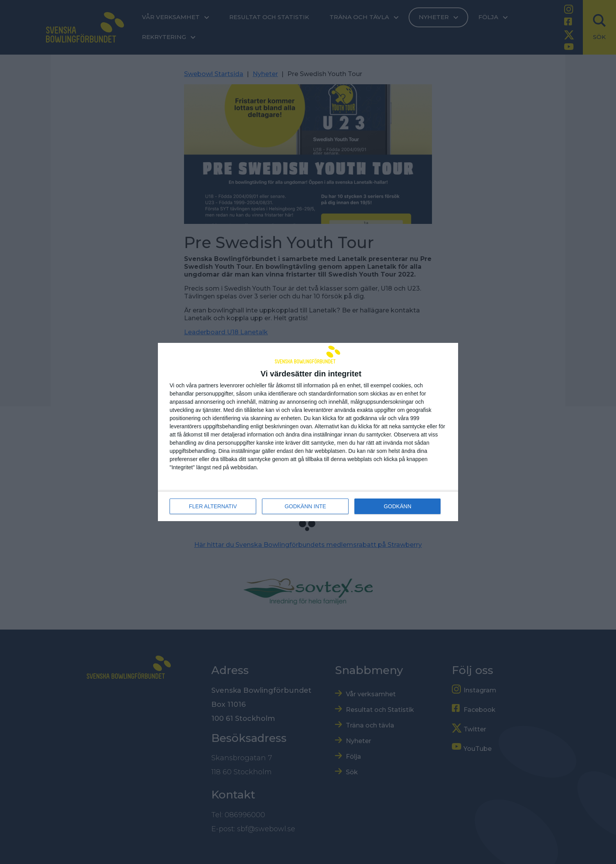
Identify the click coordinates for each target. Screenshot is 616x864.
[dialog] (308, 432)
